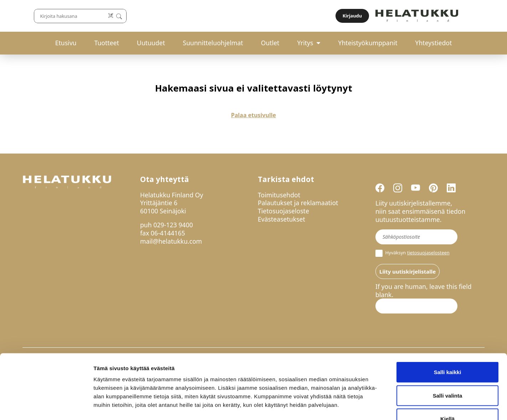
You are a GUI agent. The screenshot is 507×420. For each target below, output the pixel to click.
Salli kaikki (448, 326)
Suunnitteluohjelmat (213, 43)
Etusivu (66, 43)
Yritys (305, 43)
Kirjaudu (468, 16)
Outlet (270, 43)
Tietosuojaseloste (283, 211)
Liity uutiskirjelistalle (408, 271)
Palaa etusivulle (253, 115)
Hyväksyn (413, 253)
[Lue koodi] (330, 16)
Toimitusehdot (279, 195)
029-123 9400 (173, 225)
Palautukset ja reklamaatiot (298, 203)
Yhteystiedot (434, 43)
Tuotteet (106, 43)
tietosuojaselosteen (428, 253)
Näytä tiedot (381, 406)
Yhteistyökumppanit (368, 43)
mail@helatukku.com (171, 241)
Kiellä (447, 373)
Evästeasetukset (281, 219)
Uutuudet (151, 43)
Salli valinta (448, 350)
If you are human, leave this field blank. (424, 291)
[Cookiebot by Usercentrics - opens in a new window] (46, 406)
